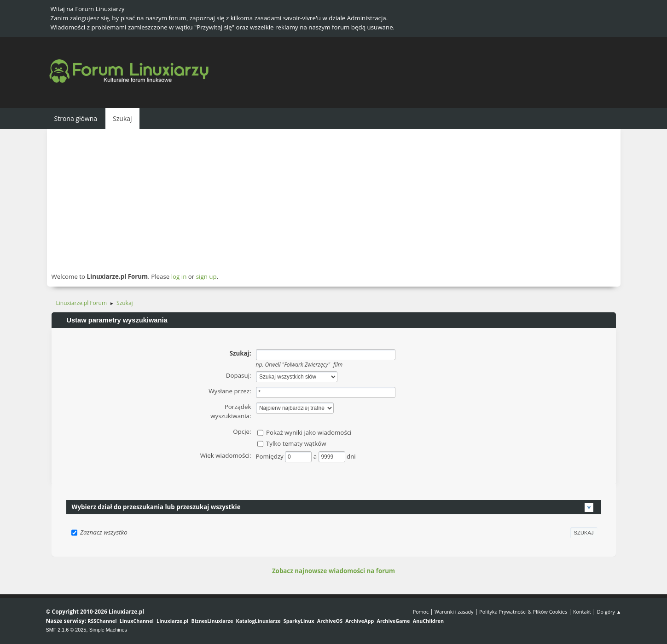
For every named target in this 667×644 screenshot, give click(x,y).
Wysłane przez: (230, 391)
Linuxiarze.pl (172, 621)
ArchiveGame (393, 621)
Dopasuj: (239, 375)
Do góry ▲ (609, 612)
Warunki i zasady (454, 612)
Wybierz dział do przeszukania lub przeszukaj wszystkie (156, 507)
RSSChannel (102, 621)
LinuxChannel (137, 621)
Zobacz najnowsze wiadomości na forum (333, 571)
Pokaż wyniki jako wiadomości (309, 432)
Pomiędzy (271, 456)
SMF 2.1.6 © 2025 (66, 630)
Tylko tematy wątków (296, 443)
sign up (206, 276)
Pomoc (421, 612)
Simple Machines (108, 630)
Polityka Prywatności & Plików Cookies (523, 612)
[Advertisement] (334, 200)
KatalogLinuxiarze (258, 621)
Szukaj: (241, 353)
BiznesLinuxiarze (212, 621)
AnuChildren (428, 621)
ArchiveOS (330, 621)
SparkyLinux (299, 621)
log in (179, 276)
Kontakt (582, 612)
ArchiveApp (360, 621)
